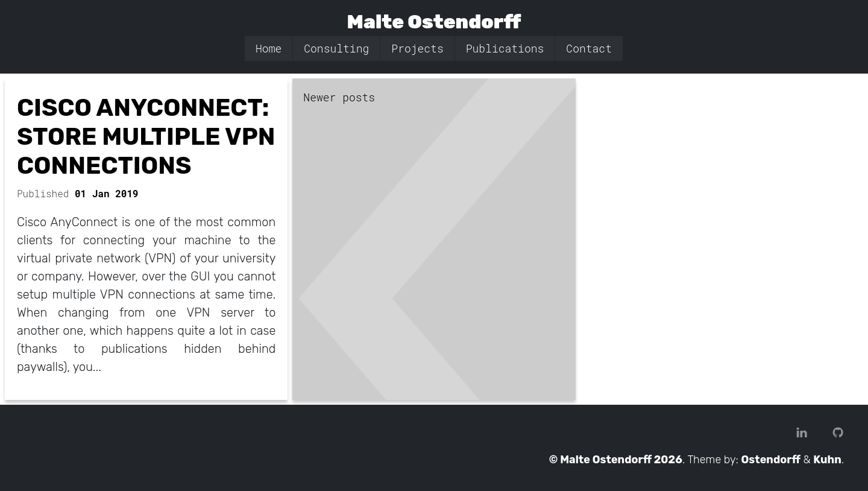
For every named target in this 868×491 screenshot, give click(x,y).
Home (269, 48)
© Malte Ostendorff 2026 (616, 460)
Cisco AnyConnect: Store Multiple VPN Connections (146, 137)
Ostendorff (771, 460)
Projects (417, 48)
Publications (505, 48)
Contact (589, 48)
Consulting (336, 48)
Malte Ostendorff (434, 22)
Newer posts (339, 97)
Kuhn (827, 460)
